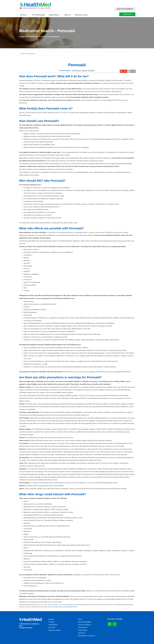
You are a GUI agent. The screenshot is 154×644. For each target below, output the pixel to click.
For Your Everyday (38, 15)
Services (24, 15)
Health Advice (55, 15)
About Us (68, 15)
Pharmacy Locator (81, 15)
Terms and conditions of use (55, 605)
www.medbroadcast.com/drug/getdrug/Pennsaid (64, 607)
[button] (124, 71)
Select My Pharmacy (125, 9)
